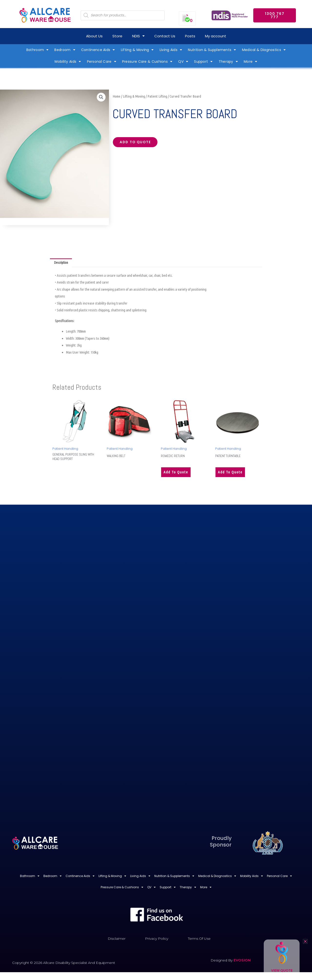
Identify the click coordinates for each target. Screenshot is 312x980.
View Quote (282, 970)
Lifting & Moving (134, 96)
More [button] (251, 61)
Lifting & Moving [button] (137, 50)
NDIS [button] (138, 36)
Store (117, 36)
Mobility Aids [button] (68, 61)
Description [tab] (62, 263)
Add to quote (137, 143)
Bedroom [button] (65, 50)
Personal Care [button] (102, 61)
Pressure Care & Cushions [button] (147, 61)
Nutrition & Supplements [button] (212, 50)
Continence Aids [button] (98, 50)
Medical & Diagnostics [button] (264, 50)
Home (117, 96)
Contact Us (165, 36)
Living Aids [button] (171, 50)
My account (216, 36)
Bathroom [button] (38, 50)
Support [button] (203, 61)
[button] (101, 98)
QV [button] (183, 61)
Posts (190, 36)
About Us (94, 36)
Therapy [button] (228, 61)
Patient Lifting (157, 96)
